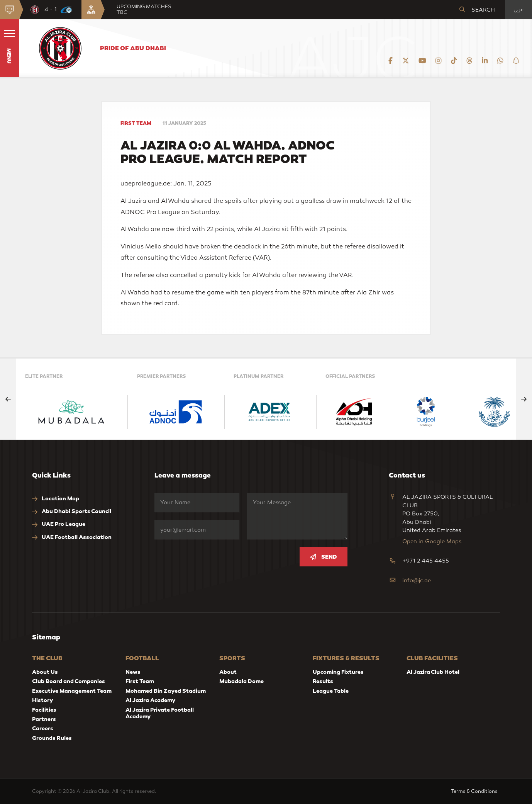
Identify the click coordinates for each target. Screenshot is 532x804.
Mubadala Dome (241, 681)
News (133, 672)
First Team (140, 681)
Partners (44, 719)
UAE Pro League (59, 524)
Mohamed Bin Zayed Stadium (166, 691)
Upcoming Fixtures (338, 672)
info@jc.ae (417, 580)
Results (323, 681)
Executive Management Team (72, 691)
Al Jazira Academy (151, 700)
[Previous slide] (8, 399)
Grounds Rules (52, 738)
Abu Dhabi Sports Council (72, 511)
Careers (43, 728)
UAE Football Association (72, 537)
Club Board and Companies (69, 681)
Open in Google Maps (432, 541)
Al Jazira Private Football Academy (160, 713)
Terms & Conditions (475, 791)
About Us (45, 672)
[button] (10, 48)
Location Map (56, 499)
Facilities (44, 710)
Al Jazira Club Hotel (433, 672)
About (228, 672)
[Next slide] (524, 399)
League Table (331, 691)
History (43, 700)
